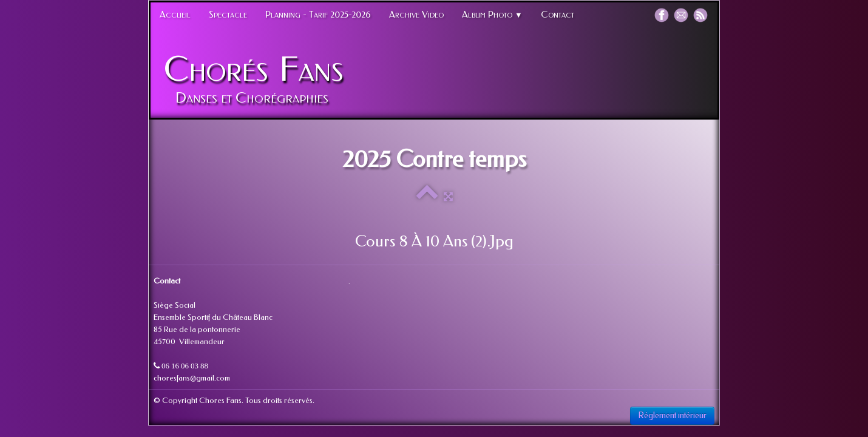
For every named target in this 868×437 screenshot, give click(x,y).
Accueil (175, 15)
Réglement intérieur (672, 415)
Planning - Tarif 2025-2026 (318, 15)
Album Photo (492, 15)
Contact (558, 15)
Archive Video (416, 15)
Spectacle (228, 15)
